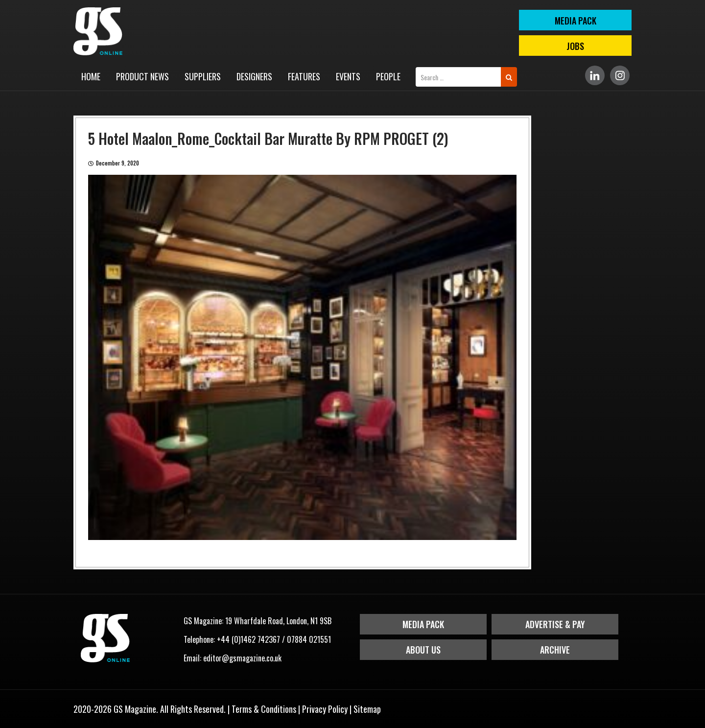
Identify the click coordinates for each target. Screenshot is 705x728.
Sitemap (367, 709)
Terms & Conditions (264, 709)
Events (348, 76)
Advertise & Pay (555, 624)
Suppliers (203, 76)
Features (304, 76)
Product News (142, 76)
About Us (423, 650)
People (388, 76)
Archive (555, 650)
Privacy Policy (325, 709)
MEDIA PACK (576, 21)
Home (91, 76)
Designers (254, 76)
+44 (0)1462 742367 (248, 639)
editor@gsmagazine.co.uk (242, 658)
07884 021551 (309, 639)
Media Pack (423, 624)
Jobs (575, 46)
